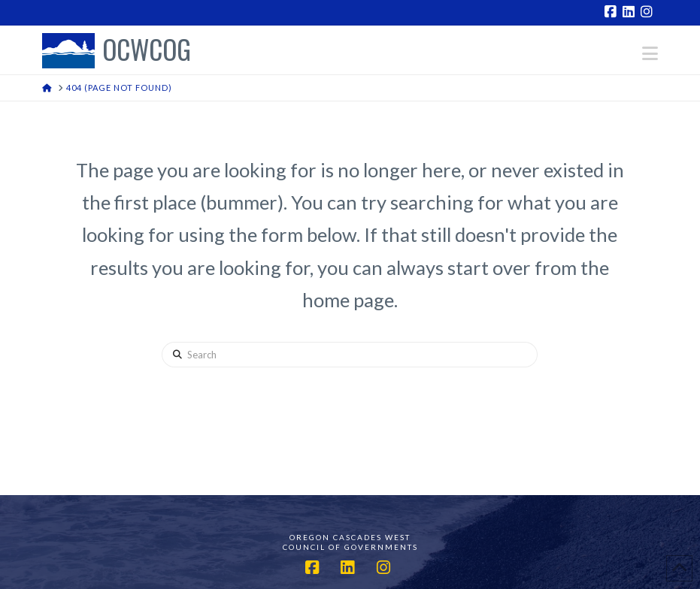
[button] (650, 53)
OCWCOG (147, 51)
